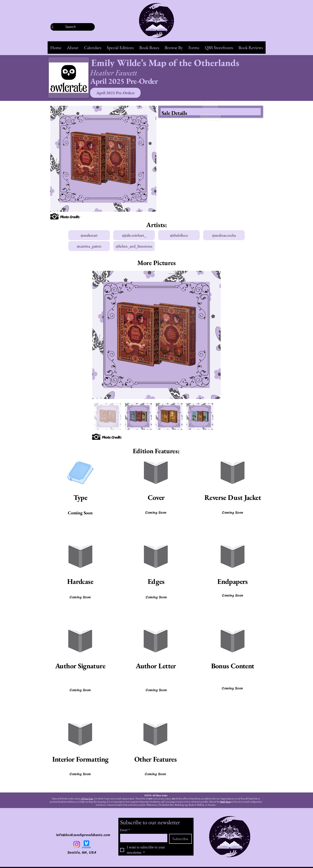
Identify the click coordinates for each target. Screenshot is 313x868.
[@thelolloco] (179, 235)
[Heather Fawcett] (131, 73)
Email (125, 830)
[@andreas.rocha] (224, 235)
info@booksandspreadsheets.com (83, 835)
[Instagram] (77, 844)
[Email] (142, 838)
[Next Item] (213, 335)
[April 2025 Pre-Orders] (115, 93)
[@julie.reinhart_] (134, 235)
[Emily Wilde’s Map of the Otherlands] (177, 63)
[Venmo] (86, 844)
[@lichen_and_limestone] (134, 246)
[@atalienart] (89, 235)
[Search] (71, 27)
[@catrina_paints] (89, 246)
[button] (73, 48)
